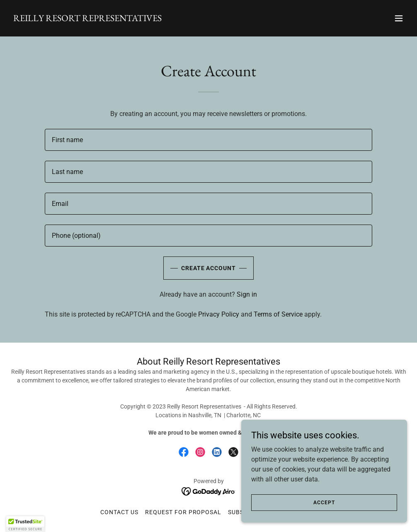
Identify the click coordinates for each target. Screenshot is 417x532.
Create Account (209, 268)
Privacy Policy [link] (219, 314)
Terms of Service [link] (278, 314)
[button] (399, 18)
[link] (87, 19)
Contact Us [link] (119, 512)
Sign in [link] (247, 294)
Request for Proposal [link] (183, 512)
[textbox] (208, 140)
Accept (324, 502)
